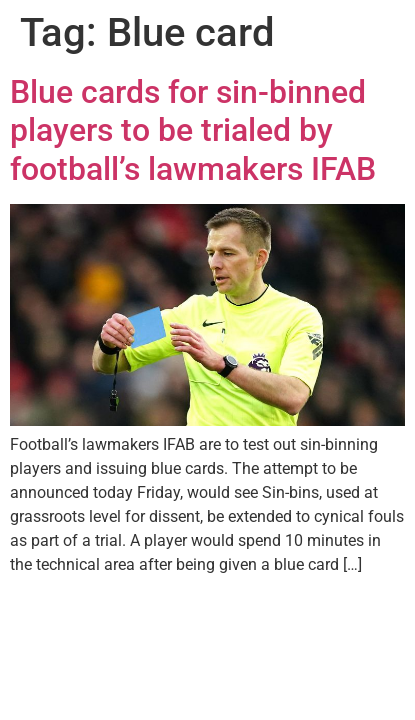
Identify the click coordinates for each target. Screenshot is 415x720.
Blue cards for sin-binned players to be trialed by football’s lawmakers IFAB (193, 130)
